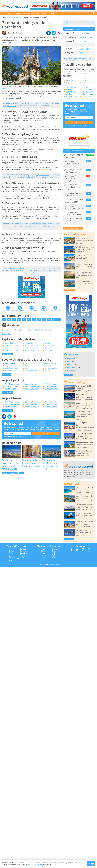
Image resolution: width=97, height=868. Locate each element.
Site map (12, 557)
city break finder (43, 175)
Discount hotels (11, 371)
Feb (9, 319)
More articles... (70, 290)
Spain (54, 553)
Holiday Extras (51, 363)
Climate (43, 557)
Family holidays (11, 348)
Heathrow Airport (32, 407)
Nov (54, 319)
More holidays (8, 354)
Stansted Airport (12, 386)
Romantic (48, 330)
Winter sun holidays (33, 350)
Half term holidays (12, 350)
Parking (43, 555)
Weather (6, 13)
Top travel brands (12, 366)
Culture (70, 365)
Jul (34, 319)
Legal (11, 555)
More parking (7, 393)
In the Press (20, 558)
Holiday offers (10, 363)
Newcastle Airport (52, 389)
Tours (85, 99)
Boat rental (71, 89)
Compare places (51, 348)
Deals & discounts (55, 311)
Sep (44, 319)
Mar (14, 319)
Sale (88, 176)
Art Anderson (46, 86)
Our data (23, 549)
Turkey (54, 555)
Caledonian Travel (52, 368)
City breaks (9, 345)
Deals (27, 13)
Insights (45, 13)
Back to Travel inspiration (10, 473)
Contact (11, 551)
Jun (29, 319)
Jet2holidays (30, 366)
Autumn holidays (32, 348)
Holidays (69, 80)
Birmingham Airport (33, 386)
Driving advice (72, 96)
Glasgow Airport (51, 386)
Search (53, 13)
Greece (54, 551)
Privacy (11, 553)
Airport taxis (71, 87)
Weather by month (20, 311)
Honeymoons (50, 343)
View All (68, 375)
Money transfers (89, 89)
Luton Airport (30, 384)
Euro (81, 45)
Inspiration (35, 13)
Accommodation (89, 83)
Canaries (55, 549)
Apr (19, 319)
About (11, 549)
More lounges (7, 410)
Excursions (71, 368)
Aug (39, 319)
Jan (4, 319)
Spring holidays (31, 343)
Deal (88, 161)
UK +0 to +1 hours (86, 37)
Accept (91, 864)
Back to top (6, 334)
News (11, 561)
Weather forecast (32, 311)
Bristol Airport (11, 389)
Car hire (69, 94)
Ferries (85, 87)
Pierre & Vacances (52, 366)
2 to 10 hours (85, 33)
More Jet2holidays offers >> (73, 228)
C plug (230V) (85, 49)
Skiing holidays (88, 94)
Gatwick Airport (51, 384)
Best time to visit (8, 311)
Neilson (28, 368)
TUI (27, 363)
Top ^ (22, 473)
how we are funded (83, 22)
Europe (41, 330)
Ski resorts (49, 350)
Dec (59, 319)
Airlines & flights (11, 368)
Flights (69, 83)
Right (82, 53)
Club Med (49, 371)
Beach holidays (11, 343)
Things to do (87, 96)
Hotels (85, 80)
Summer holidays (32, 345)
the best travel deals (82, 470)
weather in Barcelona (37, 224)
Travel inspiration (14, 18)
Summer (71, 371)
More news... (69, 539)
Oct (49, 319)
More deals (6, 374)
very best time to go (37, 226)
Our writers (24, 551)
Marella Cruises (31, 371)
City (36, 330)
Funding (23, 555)
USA (53, 557)
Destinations (17, 13)
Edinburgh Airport (32, 389)
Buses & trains (72, 92)
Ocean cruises (88, 92)
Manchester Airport (13, 384)
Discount (90, 155)
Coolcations (50, 345)
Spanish (83, 41)
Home (4, 18)
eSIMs (68, 99)
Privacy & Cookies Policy (35, 865)
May (24, 319)
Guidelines (24, 553)
